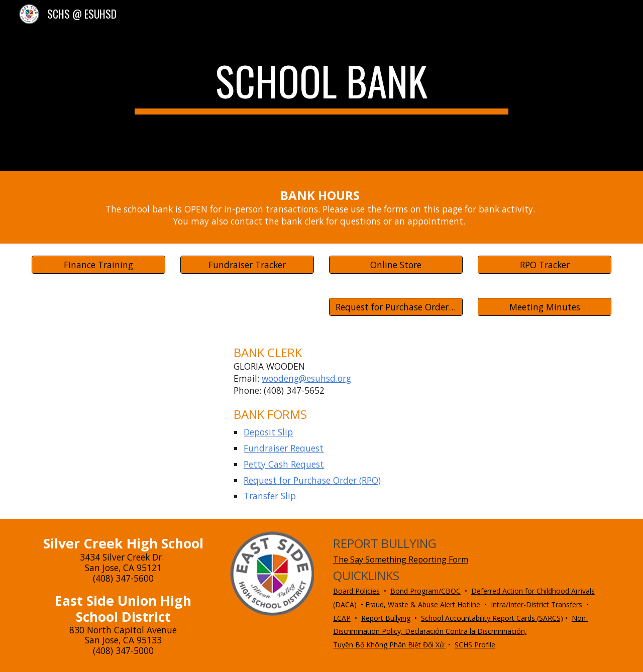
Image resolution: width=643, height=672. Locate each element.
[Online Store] (396, 265)
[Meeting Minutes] (545, 307)
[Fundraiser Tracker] (247, 265)
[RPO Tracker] (545, 265)
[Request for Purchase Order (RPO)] (396, 307)
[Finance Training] (98, 265)
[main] (321, 85)
